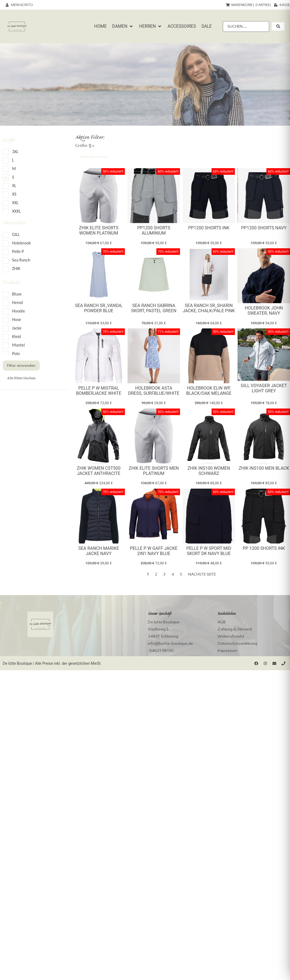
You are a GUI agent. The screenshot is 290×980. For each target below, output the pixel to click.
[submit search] (278, 26)
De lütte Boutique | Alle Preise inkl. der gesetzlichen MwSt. (52, 663)
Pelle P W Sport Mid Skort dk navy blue (209, 551)
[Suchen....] (246, 26)
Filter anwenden (21, 365)
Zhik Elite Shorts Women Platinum (99, 230)
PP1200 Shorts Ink (209, 228)
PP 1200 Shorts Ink (264, 548)
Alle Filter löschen (21, 378)
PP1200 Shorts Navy (264, 228)
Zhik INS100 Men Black (264, 468)
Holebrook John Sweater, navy (264, 311)
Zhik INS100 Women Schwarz (209, 471)
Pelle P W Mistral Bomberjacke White (99, 391)
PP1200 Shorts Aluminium (154, 230)
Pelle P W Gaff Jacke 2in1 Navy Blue (154, 551)
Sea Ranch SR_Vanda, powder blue (98, 308)
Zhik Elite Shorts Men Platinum (154, 471)
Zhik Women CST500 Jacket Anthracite (99, 471)
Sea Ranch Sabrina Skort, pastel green (154, 308)
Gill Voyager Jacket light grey (264, 388)
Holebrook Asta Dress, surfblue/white (154, 391)
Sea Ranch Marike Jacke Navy (98, 551)
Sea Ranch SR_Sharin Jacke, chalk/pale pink (209, 308)
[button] (123, 26)
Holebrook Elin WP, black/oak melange (209, 391)
